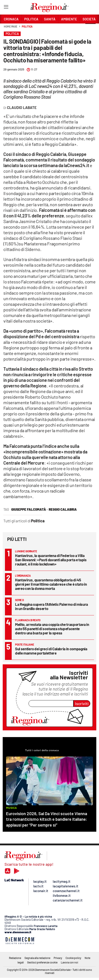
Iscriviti (82, 704)
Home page (11, 26)
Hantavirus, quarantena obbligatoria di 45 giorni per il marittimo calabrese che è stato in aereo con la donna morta (51, 584)
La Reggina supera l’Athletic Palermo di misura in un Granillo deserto (52, 606)
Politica (27, 26)
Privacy (58, 958)
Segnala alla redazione (37, 958)
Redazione (15, 958)
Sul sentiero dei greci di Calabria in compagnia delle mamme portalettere (51, 651)
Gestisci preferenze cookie (42, 962)
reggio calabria (63, 509)
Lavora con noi (69, 962)
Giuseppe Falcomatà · (29, 509)
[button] (90, 29)
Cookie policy (73, 958)
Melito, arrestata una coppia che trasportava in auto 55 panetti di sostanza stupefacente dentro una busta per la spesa (52, 629)
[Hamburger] (6, 8)
